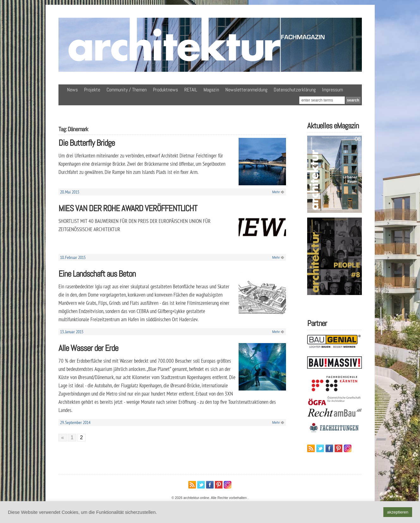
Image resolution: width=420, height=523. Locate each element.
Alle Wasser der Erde (88, 348)
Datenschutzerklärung (295, 90)
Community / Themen (127, 90)
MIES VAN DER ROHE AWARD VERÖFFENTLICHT (128, 208)
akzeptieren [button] (398, 512)
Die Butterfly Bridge (87, 143)
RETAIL (191, 90)
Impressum (332, 90)
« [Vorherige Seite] (63, 437)
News (72, 90)
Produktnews (165, 90)
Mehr (276, 192)
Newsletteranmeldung (246, 90)
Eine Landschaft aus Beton (97, 274)
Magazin (211, 90)
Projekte (92, 90)
